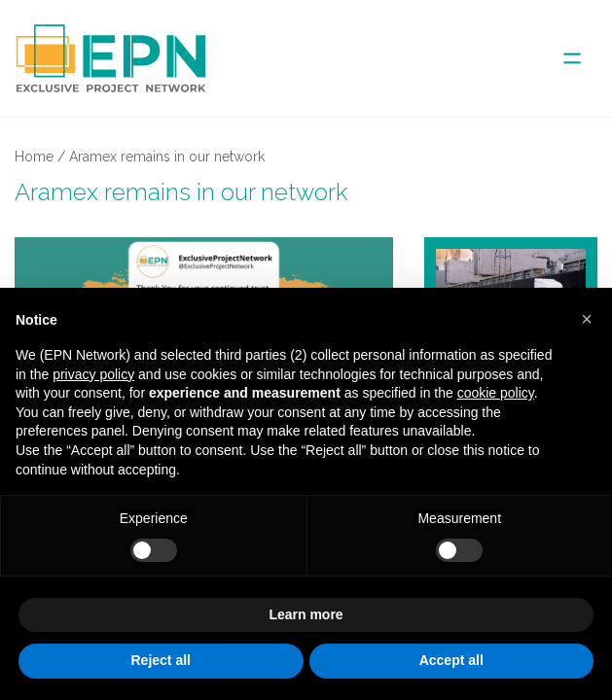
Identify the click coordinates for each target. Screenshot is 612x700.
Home (34, 157)
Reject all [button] (161, 660)
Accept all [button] (451, 660)
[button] (587, 319)
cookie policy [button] (496, 393)
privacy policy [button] (93, 374)
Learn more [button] (306, 614)
